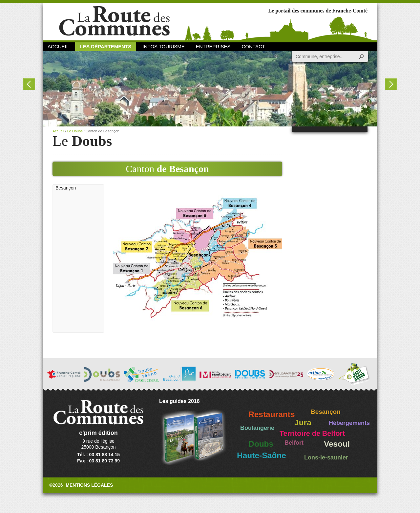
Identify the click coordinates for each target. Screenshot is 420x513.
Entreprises (213, 46)
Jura (303, 423)
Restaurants (272, 414)
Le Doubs (75, 131)
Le (82, 141)
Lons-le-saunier (326, 457)
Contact (253, 46)
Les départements (106, 46)
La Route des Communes (114, 21)
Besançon (66, 188)
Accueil (58, 46)
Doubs (261, 444)
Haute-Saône (262, 455)
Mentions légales (89, 485)
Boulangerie (257, 428)
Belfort (294, 443)
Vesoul (337, 444)
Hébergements (349, 423)
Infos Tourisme (164, 46)
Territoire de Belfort (312, 434)
